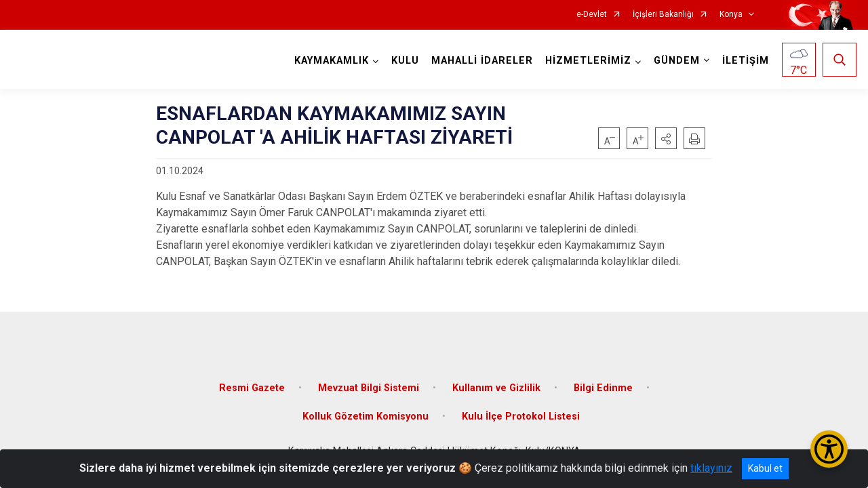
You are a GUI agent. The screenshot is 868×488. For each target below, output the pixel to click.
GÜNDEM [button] (677, 61)
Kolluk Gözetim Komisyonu (366, 416)
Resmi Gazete (252, 388)
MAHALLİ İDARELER (482, 61)
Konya (731, 15)
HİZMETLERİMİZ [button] (588, 61)
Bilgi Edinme (603, 388)
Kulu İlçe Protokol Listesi (521, 416)
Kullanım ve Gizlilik (496, 388)
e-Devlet (592, 15)
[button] (666, 138)
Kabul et (765, 468)
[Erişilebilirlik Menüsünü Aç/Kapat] (829, 449)
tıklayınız (711, 468)
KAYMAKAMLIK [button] (332, 61)
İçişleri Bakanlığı (663, 15)
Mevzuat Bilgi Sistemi (369, 388)
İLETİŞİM (746, 61)
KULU (405, 61)
